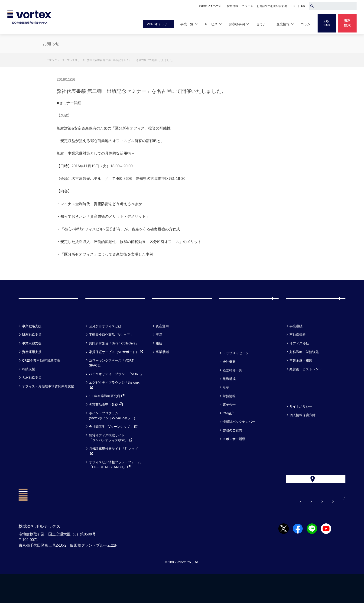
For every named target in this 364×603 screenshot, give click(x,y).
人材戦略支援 (32, 396)
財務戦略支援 (32, 353)
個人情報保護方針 (302, 434)
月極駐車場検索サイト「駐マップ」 (115, 470)
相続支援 (29, 388)
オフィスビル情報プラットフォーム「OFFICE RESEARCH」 (115, 483)
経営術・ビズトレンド (306, 388)
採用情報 (301, 308)
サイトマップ (316, 527)
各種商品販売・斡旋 (106, 423)
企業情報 (230, 359)
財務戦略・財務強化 (304, 370)
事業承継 (162, 370)
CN (303, 6)
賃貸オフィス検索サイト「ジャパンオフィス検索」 (111, 456)
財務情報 (229, 415)
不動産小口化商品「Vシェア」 (111, 353)
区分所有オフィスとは (105, 345)
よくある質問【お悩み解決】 (198, 527)
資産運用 (162, 345)
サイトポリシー (301, 425)
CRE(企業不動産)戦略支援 (41, 379)
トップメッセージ (236, 372)
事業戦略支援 (32, 345)
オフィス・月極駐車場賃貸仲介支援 (48, 405)
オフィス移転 (299, 362)
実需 (159, 353)
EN (294, 6)
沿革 (226, 406)
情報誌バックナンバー (239, 440)
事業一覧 (30, 332)
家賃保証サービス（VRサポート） (116, 370)
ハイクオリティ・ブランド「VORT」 (116, 392)
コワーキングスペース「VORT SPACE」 (111, 381)
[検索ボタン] (312, 6)
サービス (97, 332)
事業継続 (296, 345)
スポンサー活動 (234, 457)
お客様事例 (166, 332)
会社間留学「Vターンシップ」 (113, 445)
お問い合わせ (239, 527)
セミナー (231, 332)
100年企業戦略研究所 (107, 415)
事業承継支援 (32, 362)
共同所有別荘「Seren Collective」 (114, 362)
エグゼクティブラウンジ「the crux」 (116, 404)
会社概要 (229, 380)
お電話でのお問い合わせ (278, 527)
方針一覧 (297, 413)
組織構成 (229, 397)
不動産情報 (298, 353)
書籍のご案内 (232, 449)
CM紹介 (228, 432)
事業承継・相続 (301, 379)
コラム (295, 332)
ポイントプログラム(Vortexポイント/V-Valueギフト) (112, 434)
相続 (159, 362)
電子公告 (229, 423)
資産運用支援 (32, 370)
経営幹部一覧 (232, 389)
